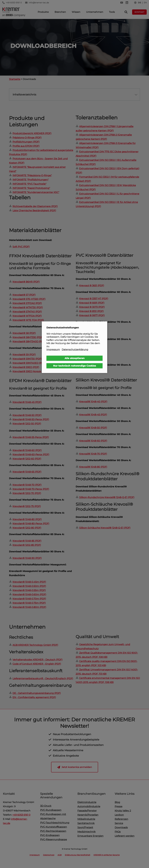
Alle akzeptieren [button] (75, 358)
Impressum (53, 349)
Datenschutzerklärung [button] (75, 349)
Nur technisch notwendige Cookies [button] (75, 366)
